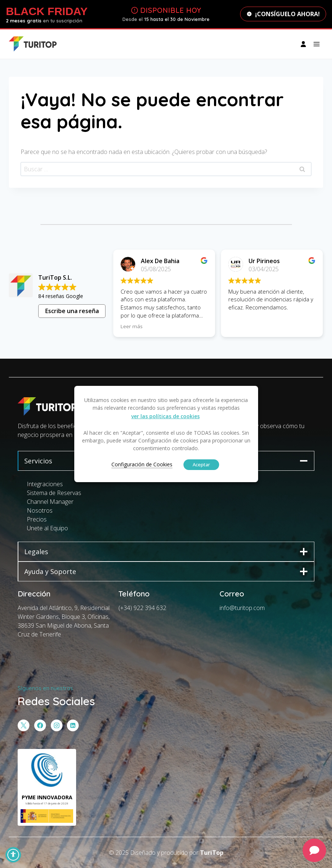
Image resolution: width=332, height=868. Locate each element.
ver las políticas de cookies (165, 416)
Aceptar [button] (201, 465)
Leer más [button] (132, 326)
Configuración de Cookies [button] (142, 464)
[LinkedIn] (73, 725)
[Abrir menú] (316, 44)
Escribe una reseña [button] (72, 311)
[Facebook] (40, 725)
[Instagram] (57, 725)
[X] (24, 725)
